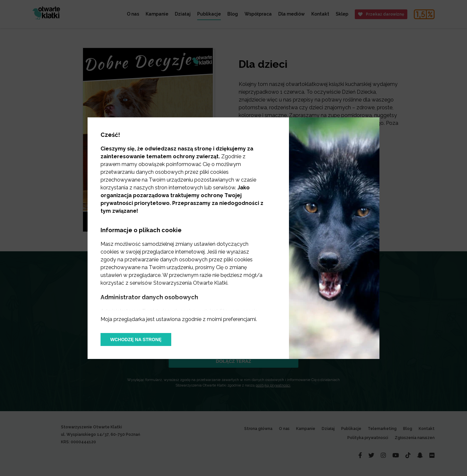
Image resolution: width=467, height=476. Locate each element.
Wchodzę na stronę (136, 339)
